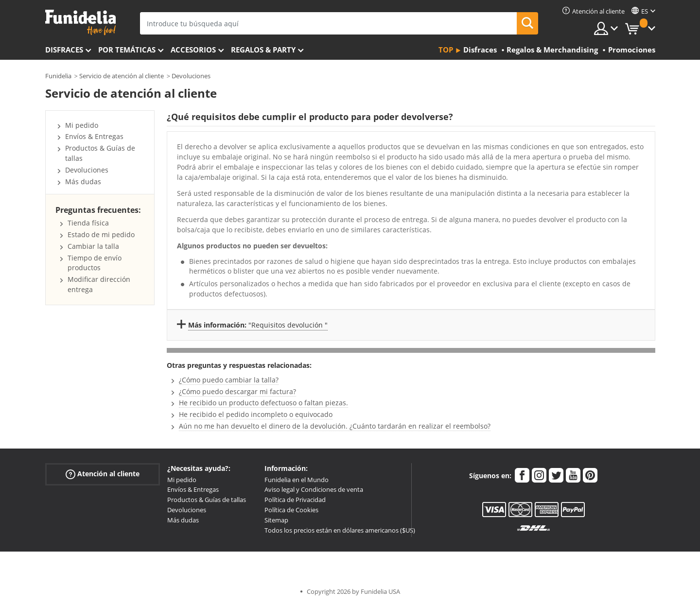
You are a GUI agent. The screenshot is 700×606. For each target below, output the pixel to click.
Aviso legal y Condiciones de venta (314, 489)
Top (446, 50)
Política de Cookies (291, 510)
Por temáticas (127, 50)
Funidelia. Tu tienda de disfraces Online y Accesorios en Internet (80, 23)
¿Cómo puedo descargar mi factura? (237, 391)
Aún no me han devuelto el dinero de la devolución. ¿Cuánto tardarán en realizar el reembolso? (335, 426)
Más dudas (83, 182)
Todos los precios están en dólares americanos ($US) (340, 530)
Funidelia (58, 76)
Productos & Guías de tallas (207, 500)
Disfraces (64, 50)
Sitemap (276, 520)
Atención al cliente (103, 474)
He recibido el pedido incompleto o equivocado (256, 414)
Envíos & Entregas (94, 136)
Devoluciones (191, 76)
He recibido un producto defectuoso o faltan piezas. (263, 403)
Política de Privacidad (295, 500)
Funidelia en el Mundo (297, 480)
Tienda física (88, 223)
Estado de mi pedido (101, 234)
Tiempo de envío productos (95, 263)
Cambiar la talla (93, 246)
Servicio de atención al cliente (122, 76)
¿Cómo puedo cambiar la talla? (229, 380)
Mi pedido (82, 125)
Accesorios (193, 50)
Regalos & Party (263, 50)
